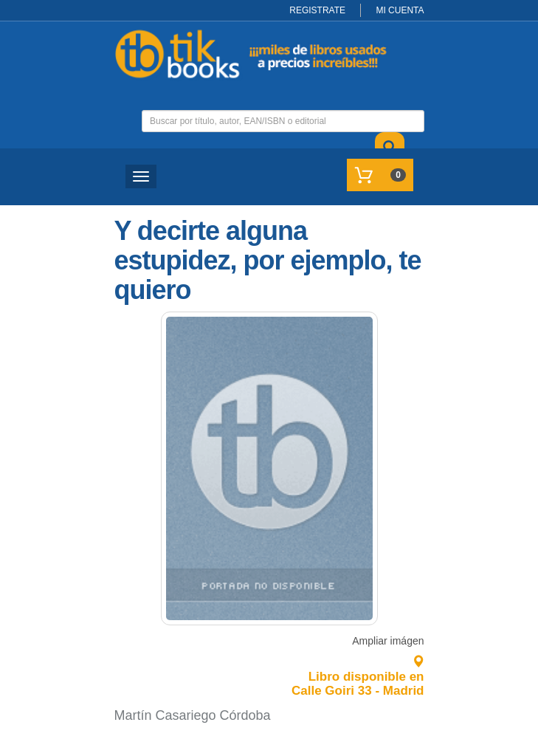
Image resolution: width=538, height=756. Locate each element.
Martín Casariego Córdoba (193, 715)
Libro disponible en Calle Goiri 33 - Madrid (358, 676)
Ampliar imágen (388, 641)
